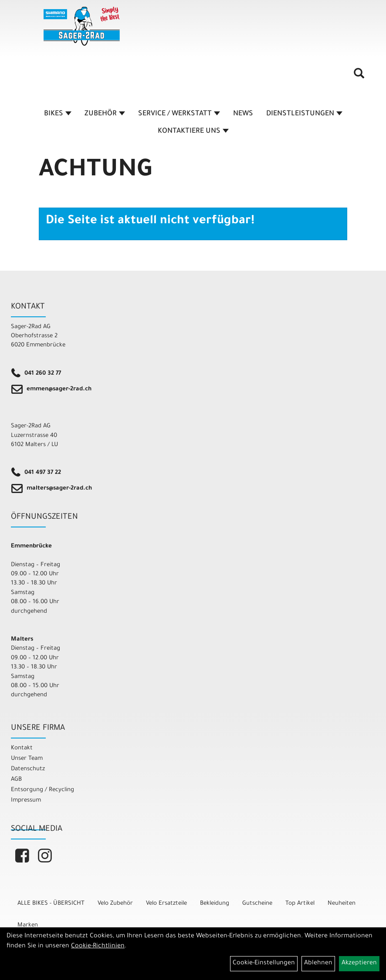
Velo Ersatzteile (166, 904)
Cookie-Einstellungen (264, 963)
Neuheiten (342, 904)
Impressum (26, 800)
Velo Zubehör (115, 904)
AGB (16, 780)
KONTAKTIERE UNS (193, 131)
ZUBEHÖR (105, 114)
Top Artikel (300, 904)
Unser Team (27, 759)
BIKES (58, 114)
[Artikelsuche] (359, 77)
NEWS (243, 114)
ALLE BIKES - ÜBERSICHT (51, 904)
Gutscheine (257, 904)
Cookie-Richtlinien (98, 946)
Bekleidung (215, 904)
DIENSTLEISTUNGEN (304, 114)
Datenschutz (28, 769)
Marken (28, 925)
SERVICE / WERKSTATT (179, 114)
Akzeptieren (359, 963)
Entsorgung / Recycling (42, 790)
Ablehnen (318, 963)
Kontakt (22, 748)
